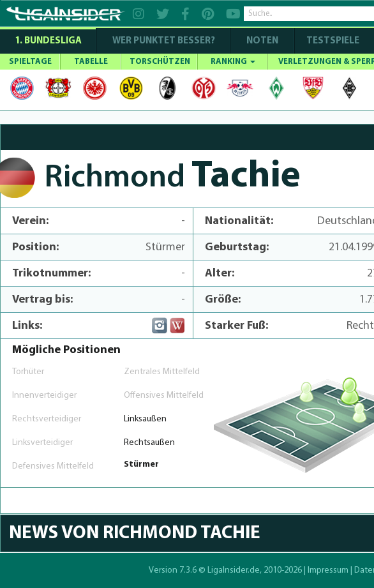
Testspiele (332, 41)
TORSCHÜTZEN (160, 62)
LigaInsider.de (234, 570)
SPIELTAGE (30, 62)
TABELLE (91, 62)
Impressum (328, 570)
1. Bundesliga (48, 41)
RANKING (233, 62)
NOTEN (262, 41)
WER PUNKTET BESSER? (164, 41)
